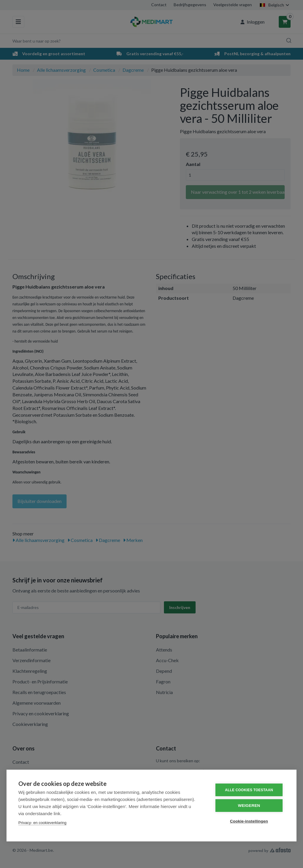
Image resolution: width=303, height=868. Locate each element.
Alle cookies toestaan (249, 790)
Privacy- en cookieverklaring (42, 823)
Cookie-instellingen (249, 821)
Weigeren (249, 806)
